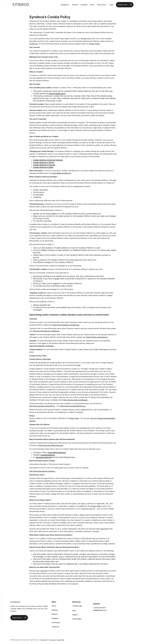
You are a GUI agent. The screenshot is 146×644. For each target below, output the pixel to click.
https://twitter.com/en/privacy (97, 337)
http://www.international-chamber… (42, 471)
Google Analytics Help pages (40, 359)
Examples (84, 5)
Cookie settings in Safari (43, 167)
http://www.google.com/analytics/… (43, 406)
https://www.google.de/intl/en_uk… (73, 406)
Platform (75, 5)
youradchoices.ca (48, 455)
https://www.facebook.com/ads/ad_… (47, 331)
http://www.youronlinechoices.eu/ (51, 445)
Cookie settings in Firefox (44, 162)
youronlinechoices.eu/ (57, 452)
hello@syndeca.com (100, 610)
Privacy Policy (94, 44)
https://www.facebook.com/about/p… (66, 325)
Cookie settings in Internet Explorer (48, 160)
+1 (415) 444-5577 (99, 608)
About (92, 5)
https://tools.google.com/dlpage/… (76, 400)
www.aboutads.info (44, 457)
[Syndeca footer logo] (15, 602)
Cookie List (33, 44)
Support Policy (61, 640)
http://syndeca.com (57, 93)
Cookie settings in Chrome (44, 165)
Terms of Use (52, 640)
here (79, 365)
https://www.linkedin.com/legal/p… (42, 346)
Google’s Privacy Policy (38, 356)
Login (111, 5)
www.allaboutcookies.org (62, 173)
